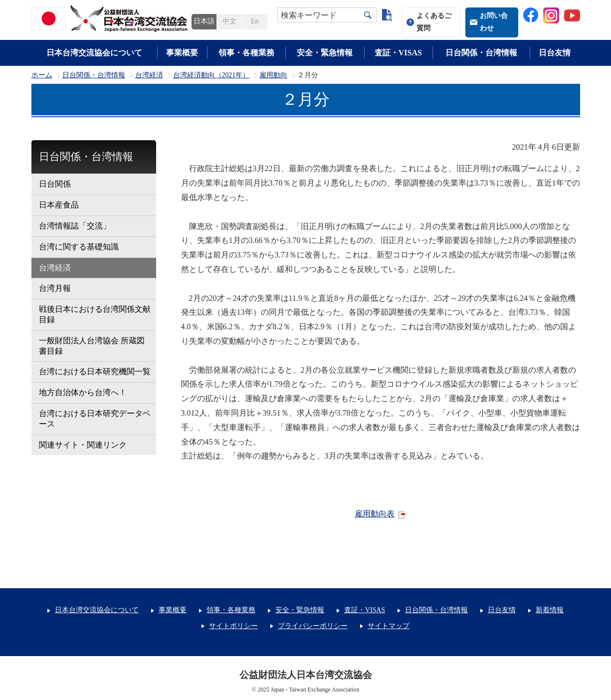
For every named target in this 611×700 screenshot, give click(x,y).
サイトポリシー (233, 626)
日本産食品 (59, 205)
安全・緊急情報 (325, 53)
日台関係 (55, 184)
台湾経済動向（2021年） (211, 75)
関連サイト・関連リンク (83, 445)
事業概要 (182, 53)
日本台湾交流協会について (94, 53)
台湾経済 (149, 75)
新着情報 (550, 610)
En (255, 21)
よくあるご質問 (434, 22)
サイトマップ (389, 626)
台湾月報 (55, 288)
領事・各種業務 (246, 53)
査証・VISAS (398, 53)
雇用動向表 (375, 514)
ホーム (42, 75)
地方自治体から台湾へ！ (83, 392)
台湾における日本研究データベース (95, 419)
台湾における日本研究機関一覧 (95, 371)
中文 (229, 21)
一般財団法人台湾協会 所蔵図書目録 (92, 346)
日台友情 (555, 53)
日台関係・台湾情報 (481, 53)
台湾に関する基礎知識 (79, 247)
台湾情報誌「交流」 (75, 226)
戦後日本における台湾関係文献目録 (95, 314)
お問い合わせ (494, 22)
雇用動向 (273, 75)
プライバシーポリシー (313, 626)
